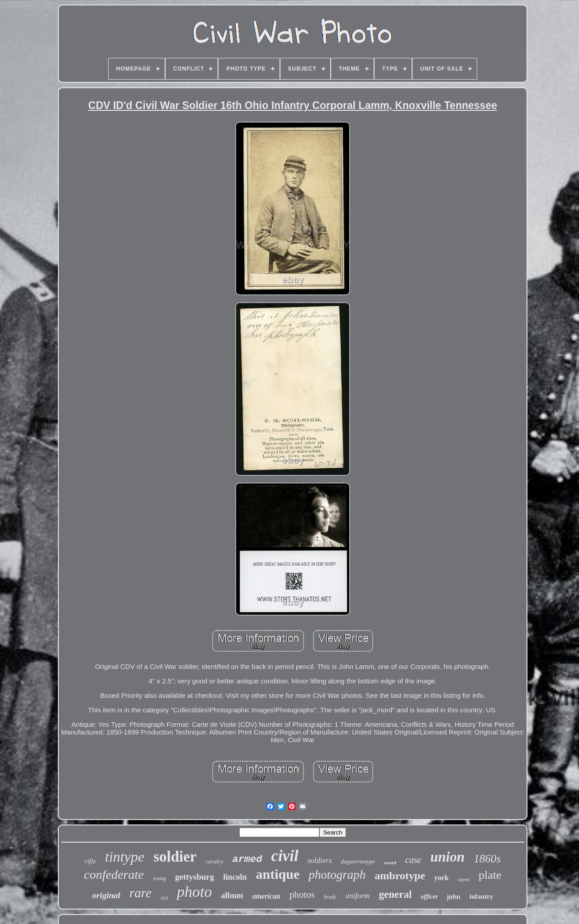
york (441, 878)
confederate (114, 874)
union (447, 857)
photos (302, 895)
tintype (125, 857)
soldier (175, 857)
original (106, 895)
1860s (487, 859)
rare (140, 893)
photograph (337, 875)
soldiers (320, 860)
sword (390, 862)
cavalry (214, 861)
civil (285, 856)
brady (330, 897)
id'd (164, 898)
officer (429, 897)
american (266, 896)
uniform (358, 896)
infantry (482, 896)
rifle (90, 861)
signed (464, 879)
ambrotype (400, 876)
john (454, 897)
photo (194, 892)
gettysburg (195, 877)
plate (490, 875)
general (396, 894)
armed (247, 860)
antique (278, 874)
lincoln (235, 877)
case (413, 860)
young (159, 878)
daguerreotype (358, 861)
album (232, 896)
